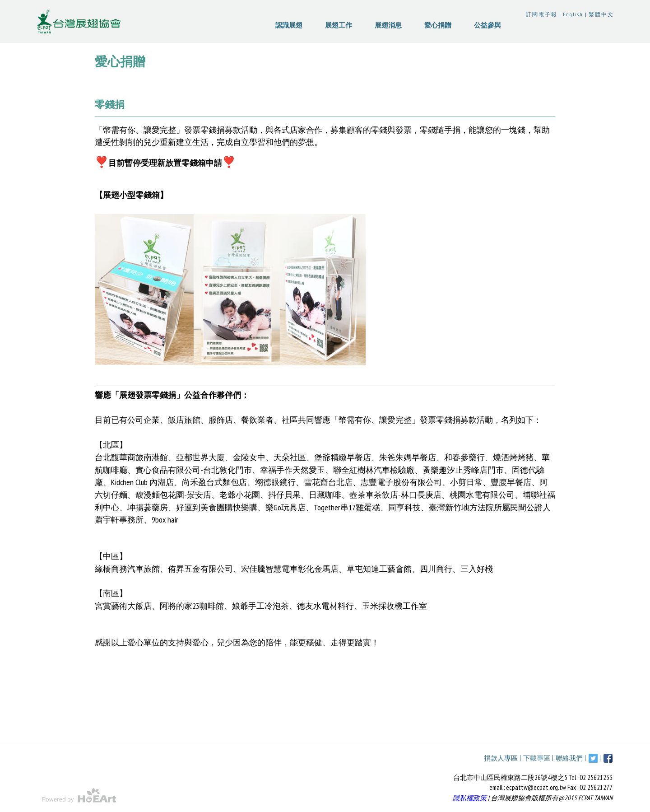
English (573, 14)
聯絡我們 (569, 758)
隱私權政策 (470, 798)
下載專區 (537, 758)
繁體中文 (601, 14)
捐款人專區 (501, 758)
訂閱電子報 (542, 14)
